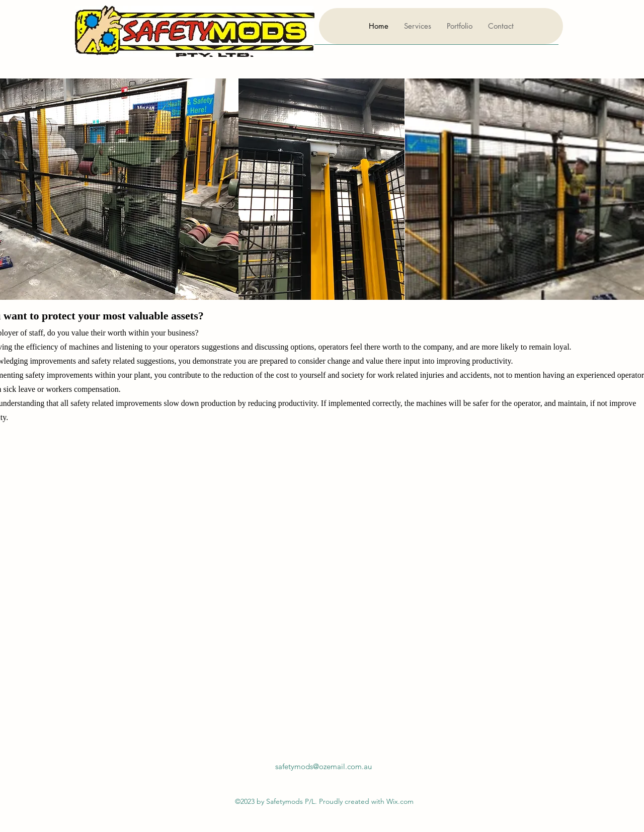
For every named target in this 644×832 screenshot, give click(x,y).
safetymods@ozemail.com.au (324, 766)
